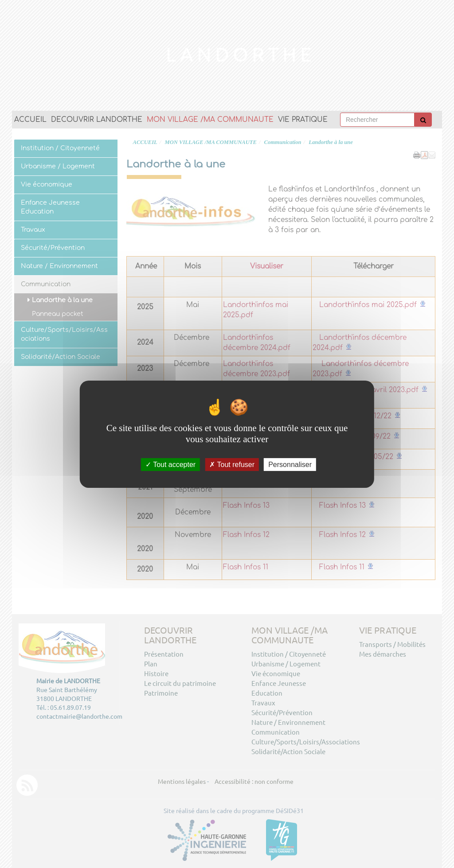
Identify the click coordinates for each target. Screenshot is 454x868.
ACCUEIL (30, 120)
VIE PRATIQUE (303, 120)
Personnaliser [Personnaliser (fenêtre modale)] (290, 464)
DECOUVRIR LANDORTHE (97, 120)
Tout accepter (170, 464)
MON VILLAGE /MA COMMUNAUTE (210, 120)
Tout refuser (232, 464)
